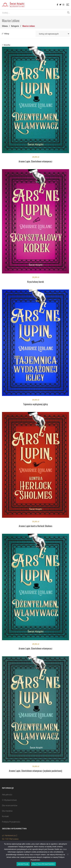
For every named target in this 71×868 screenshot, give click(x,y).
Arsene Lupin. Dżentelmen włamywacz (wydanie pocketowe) (35, 771)
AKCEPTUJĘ (23, 864)
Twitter (60, 5)
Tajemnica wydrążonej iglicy (35, 404)
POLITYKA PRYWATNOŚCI (43, 864)
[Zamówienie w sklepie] (53, 34)
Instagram (63, 5)
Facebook (57, 5)
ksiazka (7, 45)
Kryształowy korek (36, 282)
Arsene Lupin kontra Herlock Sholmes (35, 526)
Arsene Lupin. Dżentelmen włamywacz (35, 161)
